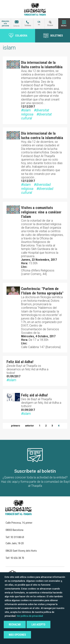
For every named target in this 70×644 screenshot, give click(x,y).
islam (27, 110)
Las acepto (38, 625)
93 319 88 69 (17, 537)
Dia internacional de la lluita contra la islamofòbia (42, 65)
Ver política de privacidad (30, 616)
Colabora (21, 36)
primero (15, 426)
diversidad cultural (37, 191)
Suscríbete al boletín (35, 471)
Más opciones (17, 635)
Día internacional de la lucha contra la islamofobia (42, 136)
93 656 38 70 (17, 558)
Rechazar (15, 625)
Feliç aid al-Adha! (34, 395)
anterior (29, 426)
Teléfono (28, 25)
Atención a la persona (5, 23)
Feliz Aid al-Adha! (20, 362)
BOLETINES (57, 36)
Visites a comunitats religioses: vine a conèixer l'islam (41, 212)
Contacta (16, 26)
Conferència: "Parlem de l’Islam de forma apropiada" (42, 291)
